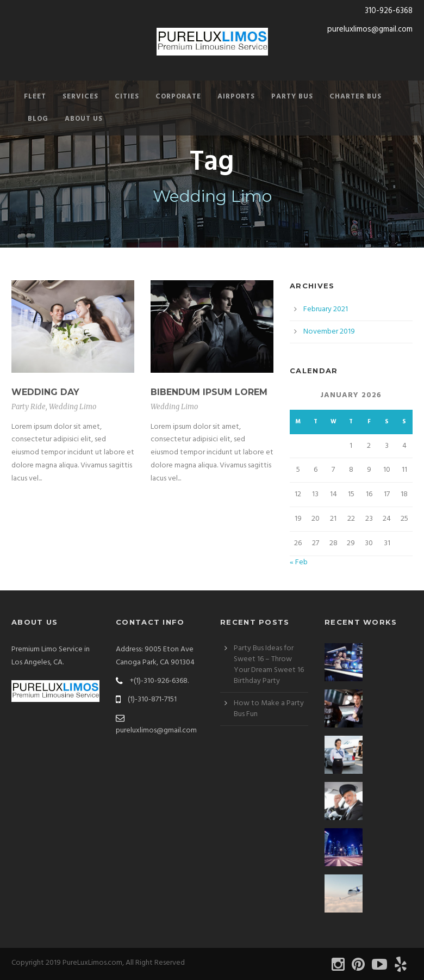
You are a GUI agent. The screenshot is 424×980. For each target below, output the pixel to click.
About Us (84, 119)
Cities (127, 97)
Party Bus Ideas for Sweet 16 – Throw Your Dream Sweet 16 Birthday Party (269, 665)
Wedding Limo (73, 407)
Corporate (178, 97)
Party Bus (292, 97)
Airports (236, 97)
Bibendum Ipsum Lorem (209, 392)
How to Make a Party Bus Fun (269, 709)
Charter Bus (356, 97)
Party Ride (29, 407)
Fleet (35, 97)
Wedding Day (45, 392)
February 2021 (326, 309)
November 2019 (329, 332)
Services (80, 97)
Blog (38, 119)
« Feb (299, 562)
